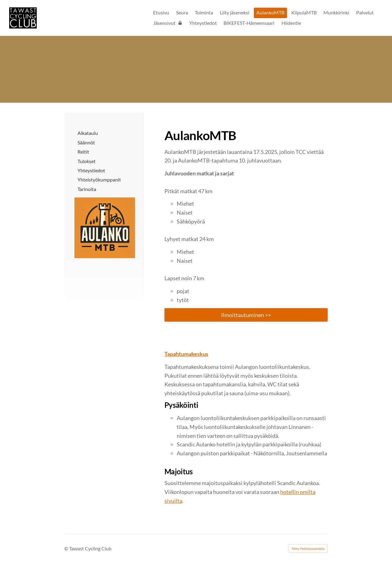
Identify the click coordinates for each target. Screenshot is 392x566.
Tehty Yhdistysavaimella (308, 549)
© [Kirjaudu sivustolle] (67, 548)
